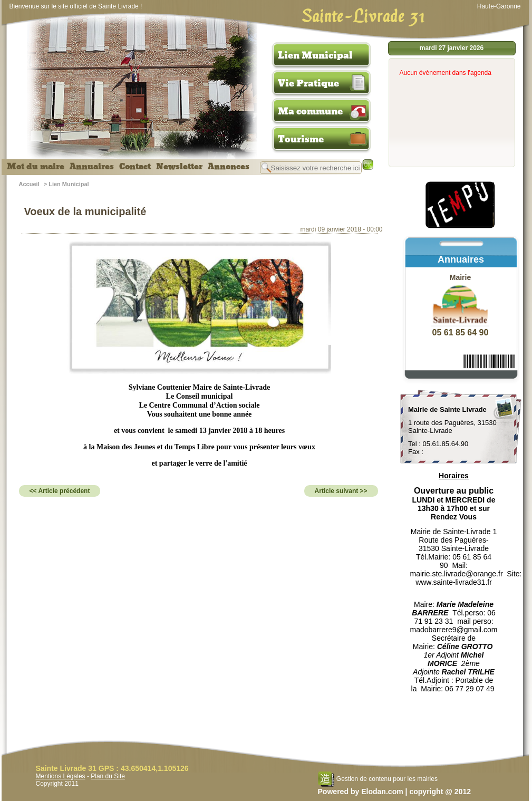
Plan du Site (108, 776)
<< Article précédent (60, 491)
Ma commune (310, 111)
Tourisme (301, 139)
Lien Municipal (315, 55)
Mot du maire (36, 167)
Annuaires (92, 167)
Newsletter (179, 167)
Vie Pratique (308, 83)
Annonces (229, 167)
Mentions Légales (61, 776)
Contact (135, 167)
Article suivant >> (341, 491)
